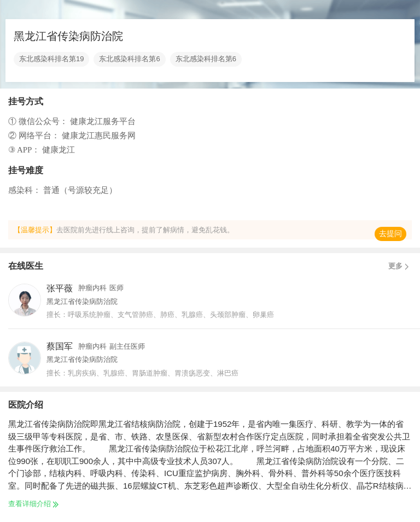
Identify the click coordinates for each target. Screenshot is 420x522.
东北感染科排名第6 (129, 59)
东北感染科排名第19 (51, 59)
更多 (400, 266)
